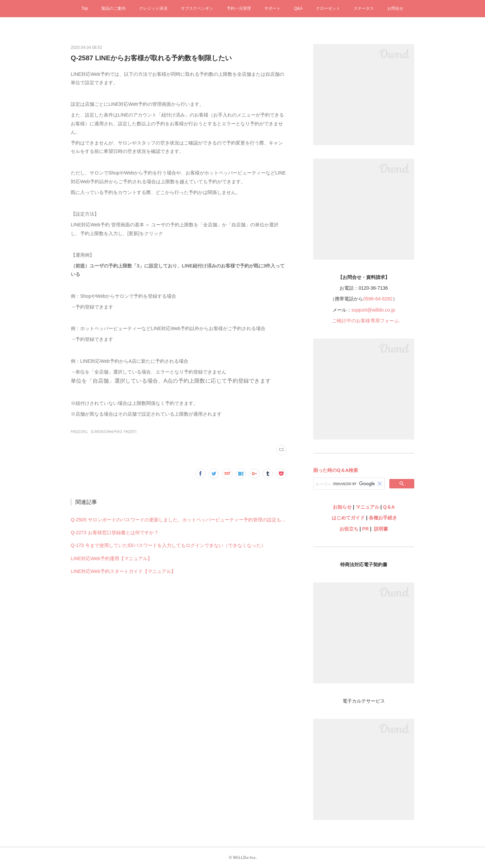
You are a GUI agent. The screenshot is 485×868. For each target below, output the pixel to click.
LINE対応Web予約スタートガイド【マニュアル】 (123, 571)
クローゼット (328, 8)
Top (85, 8)
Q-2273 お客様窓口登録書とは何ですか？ (115, 533)
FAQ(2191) (79, 432)
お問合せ (395, 8)
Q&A (298, 8)
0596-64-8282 (378, 299)
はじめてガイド (348, 518)
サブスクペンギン (197, 8)
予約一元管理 (239, 8)
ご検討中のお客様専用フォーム (366, 321)
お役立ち (349, 529)
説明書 (381, 529)
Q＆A (389, 507)
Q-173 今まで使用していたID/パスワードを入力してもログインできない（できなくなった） (168, 545)
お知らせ (342, 507)
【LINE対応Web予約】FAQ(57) (113, 432)
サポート (272, 8)
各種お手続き (383, 518)
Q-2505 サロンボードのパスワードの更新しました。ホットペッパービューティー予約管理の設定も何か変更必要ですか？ (179, 520)
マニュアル (367, 507)
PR (365, 529)
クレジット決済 (153, 8)
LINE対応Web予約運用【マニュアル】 (111, 558)
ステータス (364, 8)
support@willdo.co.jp (373, 310)
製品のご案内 (114, 8)
